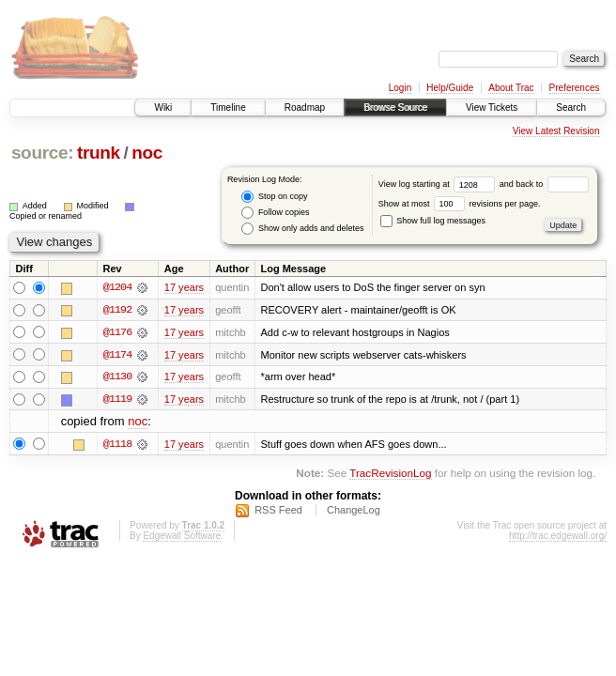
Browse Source (395, 108)
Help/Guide (450, 88)
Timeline (228, 108)
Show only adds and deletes (302, 229)
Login (400, 88)
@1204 (117, 287)
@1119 (117, 400)
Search (571, 108)
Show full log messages (433, 221)
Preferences (575, 88)
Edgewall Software (182, 538)
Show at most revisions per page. (460, 204)
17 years (184, 287)
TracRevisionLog (390, 474)
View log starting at (439, 184)
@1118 (117, 445)
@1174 (117, 355)
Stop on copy (274, 197)
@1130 (117, 377)
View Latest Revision (556, 131)
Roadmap (305, 108)
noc (147, 153)
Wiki (163, 108)
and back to (544, 184)
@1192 (117, 310)
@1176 (117, 332)
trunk (99, 153)
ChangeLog (354, 512)
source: (42, 153)
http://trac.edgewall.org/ (558, 538)
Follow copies (275, 213)
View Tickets (492, 108)
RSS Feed (278, 512)
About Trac (511, 88)
